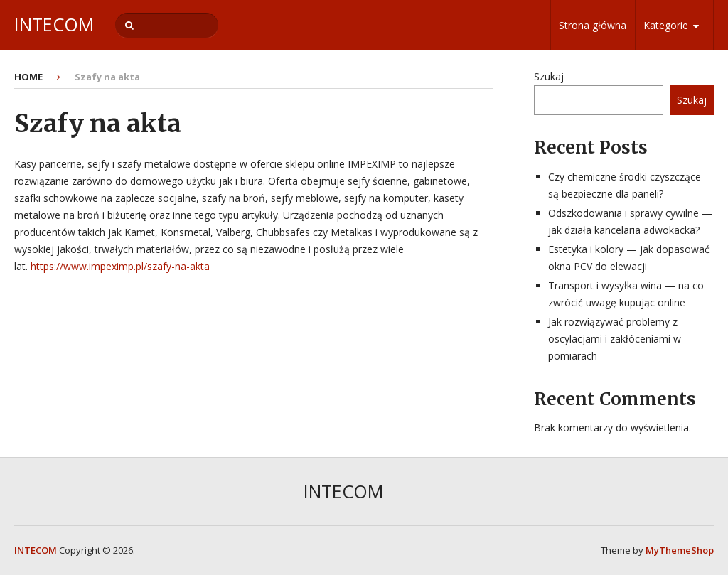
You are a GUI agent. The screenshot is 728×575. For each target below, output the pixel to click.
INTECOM (54, 25)
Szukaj (549, 76)
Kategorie (666, 25)
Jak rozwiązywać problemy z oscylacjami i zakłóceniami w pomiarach (615, 339)
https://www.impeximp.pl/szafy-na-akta (120, 266)
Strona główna (593, 25)
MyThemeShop (680, 550)
